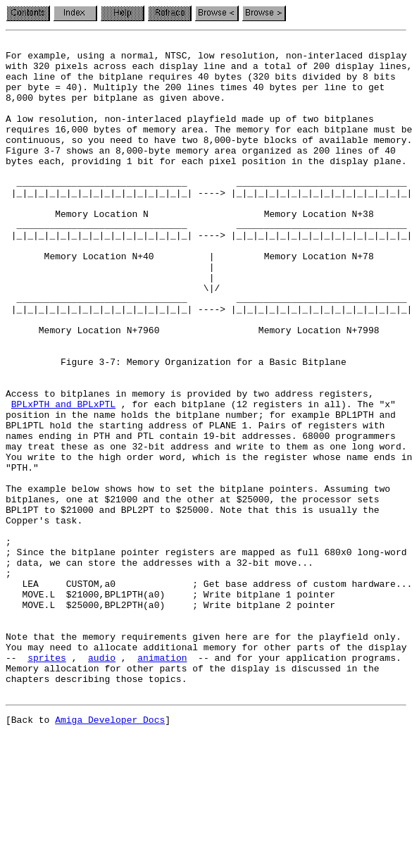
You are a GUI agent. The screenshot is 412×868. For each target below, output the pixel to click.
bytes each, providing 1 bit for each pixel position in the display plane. (206, 186)
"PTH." (22, 554)
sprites (47, 782)
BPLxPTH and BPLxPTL (63, 478)
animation (162, 782)
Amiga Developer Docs (110, 852)
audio (102, 782)
